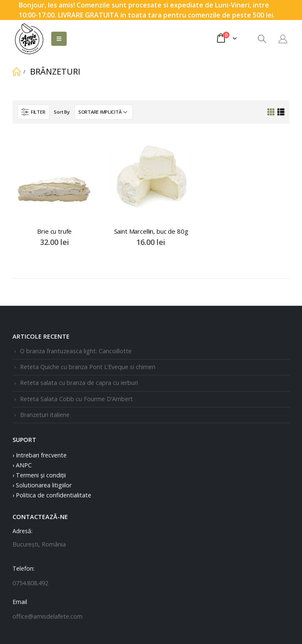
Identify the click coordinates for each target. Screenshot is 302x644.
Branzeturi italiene (45, 415)
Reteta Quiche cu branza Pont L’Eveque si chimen (88, 367)
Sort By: (62, 112)
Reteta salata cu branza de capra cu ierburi (79, 383)
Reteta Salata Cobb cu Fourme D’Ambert (76, 399)
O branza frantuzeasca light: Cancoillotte (76, 351)
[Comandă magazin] (104, 112)
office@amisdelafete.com (47, 616)
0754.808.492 (30, 583)
